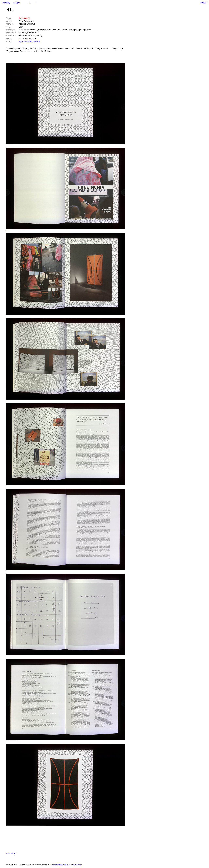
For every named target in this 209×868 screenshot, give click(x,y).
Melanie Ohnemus (27, 24)
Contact (203, 3)
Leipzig (39, 36)
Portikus (23, 33)
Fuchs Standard (56, 865)
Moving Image (75, 30)
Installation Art (44, 30)
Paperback (86, 30)
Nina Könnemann (27, 21)
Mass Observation (60, 30)
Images (17, 3)
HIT (11, 10)
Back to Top (11, 854)
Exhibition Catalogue (28, 30)
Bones (68, 865)
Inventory (6, 3)
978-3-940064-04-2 (28, 39)
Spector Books (34, 33)
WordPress (78, 865)
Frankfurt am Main (27, 36)
